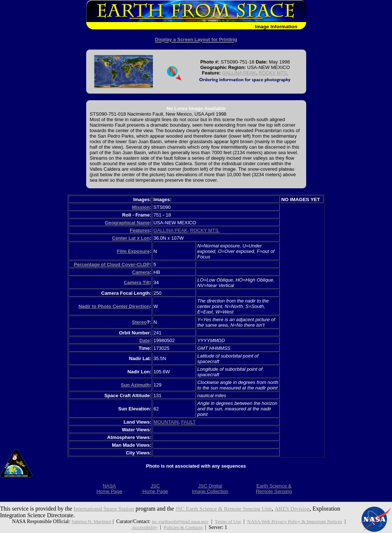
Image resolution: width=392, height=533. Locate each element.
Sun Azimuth (135, 385)
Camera (141, 272)
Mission (141, 207)
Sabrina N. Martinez (88, 521)
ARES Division (301, 509)
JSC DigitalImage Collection (210, 489)
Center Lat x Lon (131, 238)
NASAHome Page (109, 489)
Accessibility (144, 527)
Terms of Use (228, 521)
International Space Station (105, 509)
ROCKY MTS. (273, 73)
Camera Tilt (137, 282)
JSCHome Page (155, 489)
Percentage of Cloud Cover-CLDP (112, 264)
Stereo (139, 322)
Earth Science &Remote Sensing (274, 489)
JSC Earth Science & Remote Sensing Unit (229, 509)
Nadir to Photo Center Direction (114, 306)
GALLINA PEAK (239, 73)
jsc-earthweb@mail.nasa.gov (179, 521)
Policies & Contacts (183, 527)
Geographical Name (127, 223)
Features (140, 230)
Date (144, 340)
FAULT (188, 422)
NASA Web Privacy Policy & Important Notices (297, 521)
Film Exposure (133, 251)
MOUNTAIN (166, 422)
